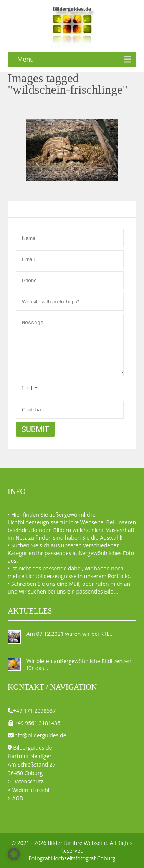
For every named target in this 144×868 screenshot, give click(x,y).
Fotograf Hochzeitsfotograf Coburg (72, 858)
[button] (14, 854)
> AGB (15, 798)
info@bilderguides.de (40, 735)
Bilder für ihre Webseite (77, 843)
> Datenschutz (26, 781)
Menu (26, 59)
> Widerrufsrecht (29, 790)
